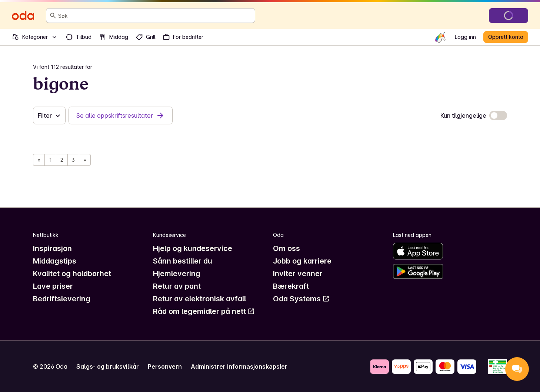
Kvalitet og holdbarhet (72, 274)
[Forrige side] (39, 160)
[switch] (498, 115)
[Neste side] (85, 160)
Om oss (286, 248)
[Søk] (53, 16)
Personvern (165, 366)
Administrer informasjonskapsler (239, 366)
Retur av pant (177, 286)
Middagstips (55, 261)
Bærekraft (291, 286)
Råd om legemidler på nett (204, 311)
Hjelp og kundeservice (193, 248)
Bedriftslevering (62, 299)
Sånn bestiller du (183, 261)
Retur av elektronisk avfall (199, 299)
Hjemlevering (177, 274)
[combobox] (155, 16)
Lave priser (53, 286)
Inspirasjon (52, 248)
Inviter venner (298, 274)
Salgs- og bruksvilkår (108, 366)
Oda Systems (301, 299)
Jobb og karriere (302, 261)
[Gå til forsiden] (23, 16)
